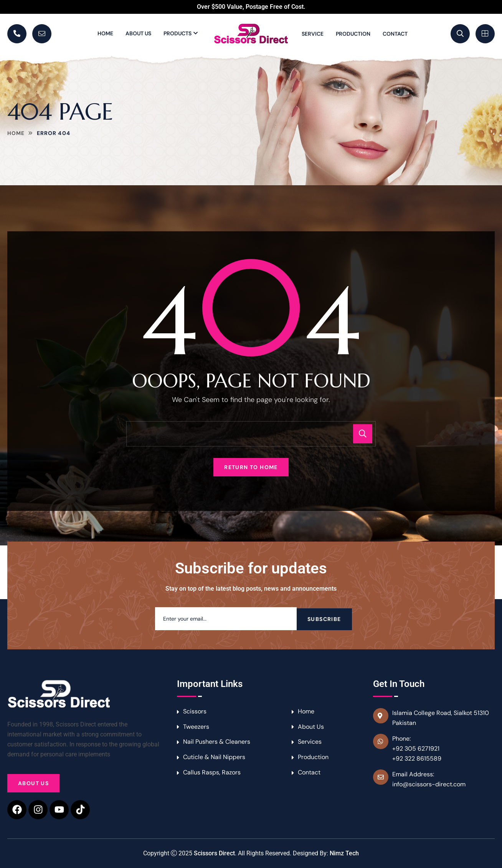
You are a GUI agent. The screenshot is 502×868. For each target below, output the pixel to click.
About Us (138, 33)
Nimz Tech (344, 853)
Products (178, 33)
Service (313, 34)
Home (105, 33)
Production (353, 34)
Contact (395, 34)
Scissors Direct (214, 853)
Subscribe (324, 619)
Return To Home (251, 467)
